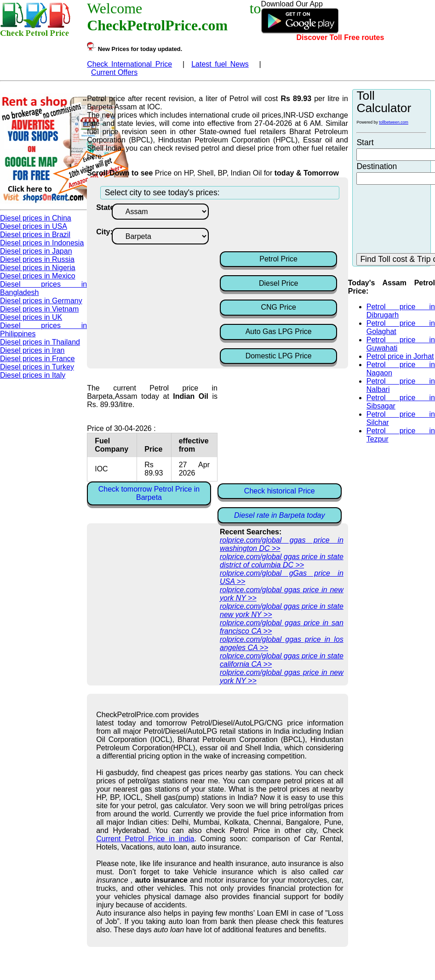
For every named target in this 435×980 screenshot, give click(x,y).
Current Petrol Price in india (145, 839)
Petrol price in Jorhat (400, 356)
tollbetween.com (394, 122)
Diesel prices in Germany (41, 301)
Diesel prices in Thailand (40, 342)
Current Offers (114, 72)
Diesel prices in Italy (33, 375)
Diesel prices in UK (31, 317)
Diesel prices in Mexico (38, 276)
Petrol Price (278, 259)
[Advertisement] (293, 227)
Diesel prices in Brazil (35, 235)
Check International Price (129, 64)
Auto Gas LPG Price (279, 331)
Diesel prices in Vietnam (39, 309)
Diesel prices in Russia (37, 259)
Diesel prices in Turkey (37, 367)
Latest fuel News (220, 64)
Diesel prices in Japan (36, 251)
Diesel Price (278, 283)
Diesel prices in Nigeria (38, 268)
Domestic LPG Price (279, 356)
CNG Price (278, 307)
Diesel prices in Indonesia (42, 243)
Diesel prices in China (36, 218)
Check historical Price (280, 491)
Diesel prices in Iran (32, 350)
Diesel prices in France (37, 359)
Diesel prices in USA (34, 226)
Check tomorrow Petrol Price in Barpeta (149, 493)
